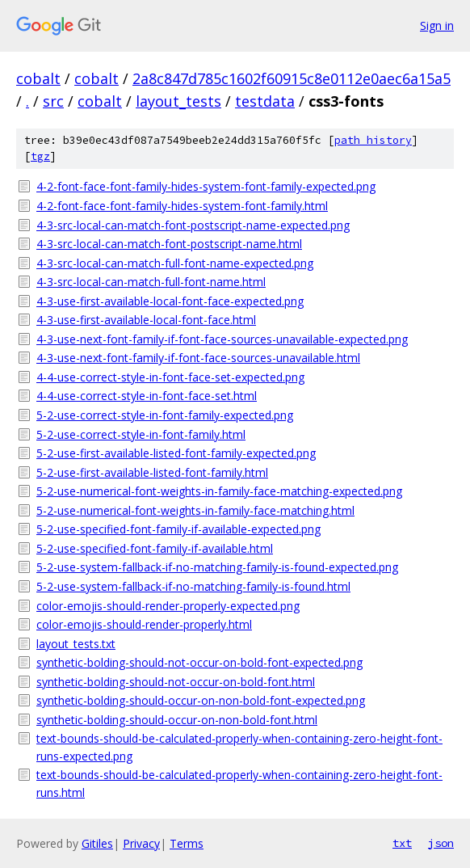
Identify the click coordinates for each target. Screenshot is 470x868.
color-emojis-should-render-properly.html (144, 624)
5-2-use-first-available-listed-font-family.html (152, 472)
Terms (187, 843)
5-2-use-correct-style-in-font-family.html (141, 434)
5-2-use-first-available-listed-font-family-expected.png (176, 453)
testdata (265, 101)
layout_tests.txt (76, 644)
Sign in (437, 25)
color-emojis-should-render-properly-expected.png (168, 606)
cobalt (38, 78)
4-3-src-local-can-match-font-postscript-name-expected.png (193, 225)
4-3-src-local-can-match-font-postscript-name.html (169, 244)
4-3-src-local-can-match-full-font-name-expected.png (175, 263)
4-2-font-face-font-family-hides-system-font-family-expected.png (206, 186)
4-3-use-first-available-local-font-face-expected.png (170, 301)
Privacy (141, 843)
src (53, 101)
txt (402, 843)
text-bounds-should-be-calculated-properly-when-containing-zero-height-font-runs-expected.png (239, 747)
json (441, 843)
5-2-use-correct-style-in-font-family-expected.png (165, 415)
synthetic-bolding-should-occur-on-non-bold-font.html (177, 720)
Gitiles (97, 843)
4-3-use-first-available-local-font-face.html (146, 320)
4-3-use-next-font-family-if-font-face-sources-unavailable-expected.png (222, 339)
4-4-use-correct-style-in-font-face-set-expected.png (170, 377)
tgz (40, 156)
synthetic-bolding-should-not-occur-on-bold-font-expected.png (199, 662)
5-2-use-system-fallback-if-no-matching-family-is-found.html (193, 586)
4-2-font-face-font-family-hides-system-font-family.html (182, 206)
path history (373, 140)
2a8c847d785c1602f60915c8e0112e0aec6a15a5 (292, 78)
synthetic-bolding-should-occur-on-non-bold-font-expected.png (201, 700)
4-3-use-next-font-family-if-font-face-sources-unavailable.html (198, 358)
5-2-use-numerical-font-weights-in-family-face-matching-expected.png (219, 491)
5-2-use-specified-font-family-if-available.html (155, 548)
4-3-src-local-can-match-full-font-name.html (151, 282)
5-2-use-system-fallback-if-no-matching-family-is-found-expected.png (217, 567)
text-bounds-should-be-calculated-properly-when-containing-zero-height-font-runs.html (239, 784)
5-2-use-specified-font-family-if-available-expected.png (178, 529)
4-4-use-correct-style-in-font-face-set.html (147, 396)
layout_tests (178, 101)
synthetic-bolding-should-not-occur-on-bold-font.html (176, 682)
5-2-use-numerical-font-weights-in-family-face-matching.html (195, 510)
